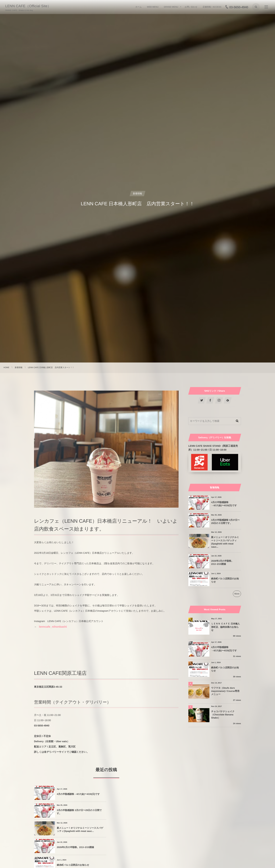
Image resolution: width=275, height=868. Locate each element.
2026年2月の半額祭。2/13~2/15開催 (148, 812)
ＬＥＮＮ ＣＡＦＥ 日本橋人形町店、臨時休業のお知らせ (225, 627)
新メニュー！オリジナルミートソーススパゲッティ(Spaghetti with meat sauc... (80, 812)
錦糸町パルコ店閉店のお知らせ (73, 829)
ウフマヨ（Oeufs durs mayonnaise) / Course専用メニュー (225, 691)
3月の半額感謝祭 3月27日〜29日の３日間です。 (152, 794)
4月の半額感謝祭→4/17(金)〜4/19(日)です (78, 794)
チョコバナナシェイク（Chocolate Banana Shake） (223, 715)
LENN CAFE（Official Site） (28, 6)
